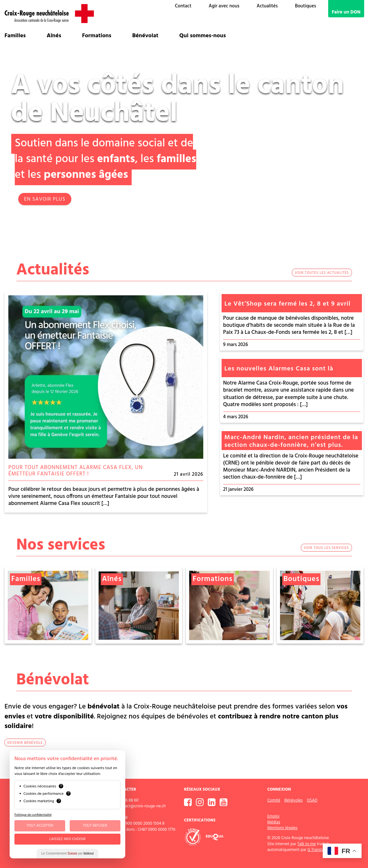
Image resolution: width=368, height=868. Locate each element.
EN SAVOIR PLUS (45, 199)
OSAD (312, 800)
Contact (183, 6)
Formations (97, 36)
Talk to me (307, 844)
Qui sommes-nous (202, 36)
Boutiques (305, 6)
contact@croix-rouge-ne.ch (141, 806)
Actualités (267, 6)
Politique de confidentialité (33, 815)
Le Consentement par (68, 853)
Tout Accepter (40, 826)
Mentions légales (282, 828)
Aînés (54, 36)
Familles (15, 36)
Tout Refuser (95, 826)
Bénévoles (294, 800)
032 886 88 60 (126, 800)
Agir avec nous (224, 6)
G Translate (317, 850)
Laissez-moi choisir (68, 839)
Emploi (273, 816)
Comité (274, 800)
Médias (274, 822)
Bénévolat (145, 36)
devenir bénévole (25, 743)
